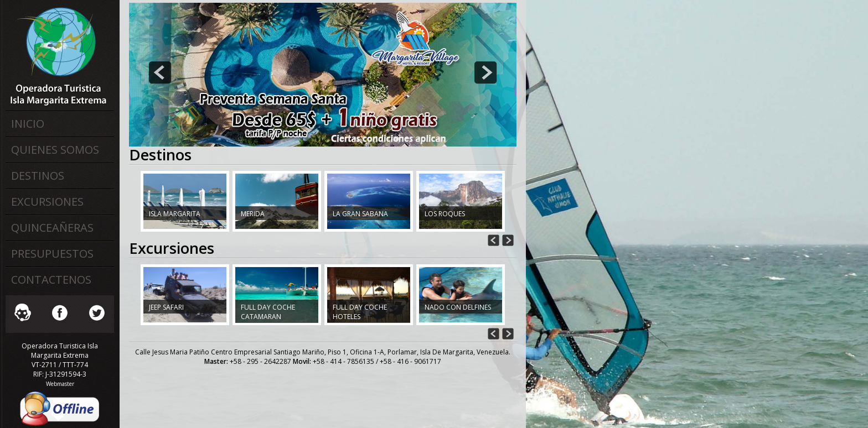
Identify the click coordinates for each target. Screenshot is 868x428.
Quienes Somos (55, 150)
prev (160, 72)
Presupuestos (52, 254)
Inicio (28, 124)
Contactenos (51, 280)
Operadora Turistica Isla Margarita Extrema (58, 55)
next (485, 72)
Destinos (38, 176)
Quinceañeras (52, 228)
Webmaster (60, 384)
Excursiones (47, 202)
